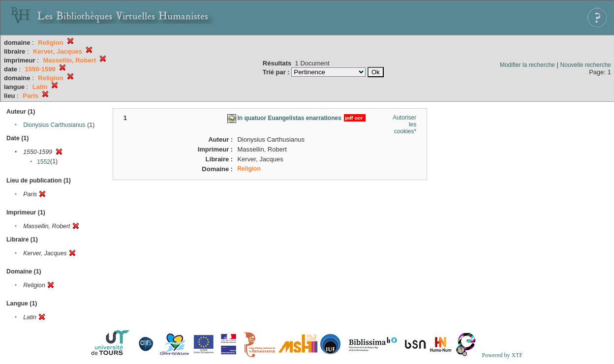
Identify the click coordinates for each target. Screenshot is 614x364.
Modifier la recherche (527, 65)
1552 (44, 162)
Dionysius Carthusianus (54, 125)
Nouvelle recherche (586, 65)
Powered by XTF (502, 355)
